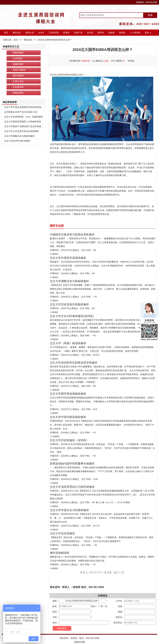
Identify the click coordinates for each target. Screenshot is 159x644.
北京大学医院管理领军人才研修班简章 (23, 122)
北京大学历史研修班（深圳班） (69, 440)
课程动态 (17, 33)
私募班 (66, 33)
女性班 (90, 33)
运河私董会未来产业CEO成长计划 (21, 112)
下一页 (103, 572)
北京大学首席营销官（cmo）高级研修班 (24, 117)
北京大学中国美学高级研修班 (68, 258)
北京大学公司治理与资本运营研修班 (22, 131)
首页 (6, 33)
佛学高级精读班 (60, 553)
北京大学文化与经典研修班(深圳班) (72, 316)
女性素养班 (18, 87)
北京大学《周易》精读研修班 (68, 343)
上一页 (89, 572)
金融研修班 (18, 64)
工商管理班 (54, 33)
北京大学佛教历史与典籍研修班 (19, 136)
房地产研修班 (19, 70)
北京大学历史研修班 (62, 533)
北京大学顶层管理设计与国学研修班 (72, 487)
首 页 (83, 572)
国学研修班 (18, 76)
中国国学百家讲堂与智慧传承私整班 (72, 235)
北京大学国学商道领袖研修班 (68, 394)
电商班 (122, 33)
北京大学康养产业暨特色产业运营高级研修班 (26, 126)
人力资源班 (135, 33)
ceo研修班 (18, 58)
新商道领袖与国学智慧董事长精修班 (72, 464)
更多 (147, 33)
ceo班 (41, 33)
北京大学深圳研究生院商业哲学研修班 (74, 363)
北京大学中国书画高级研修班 (68, 417)
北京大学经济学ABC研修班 (17, 141)
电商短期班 (18, 93)
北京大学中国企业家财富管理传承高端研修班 (26, 107)
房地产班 (78, 33)
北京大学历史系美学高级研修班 (69, 304)
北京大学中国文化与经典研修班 (69, 510)
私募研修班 (18, 53)
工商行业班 (18, 81)
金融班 (111, 33)
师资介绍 (30, 33)
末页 (109, 572)
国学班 (101, 33)
